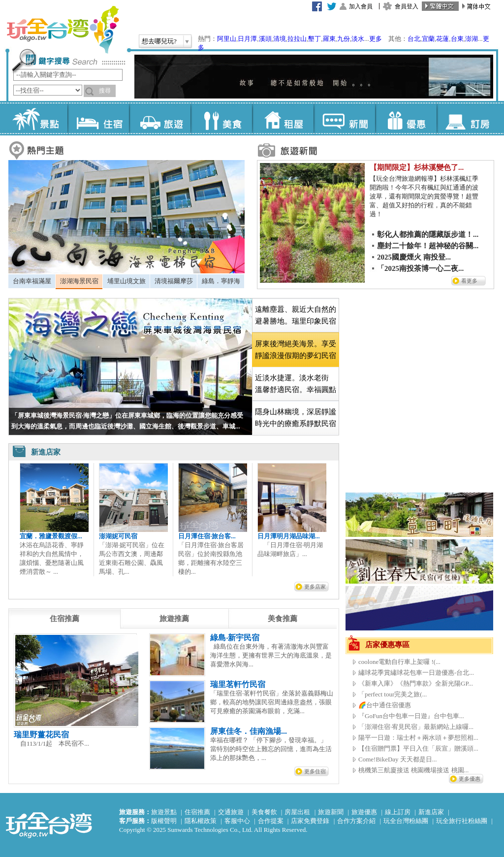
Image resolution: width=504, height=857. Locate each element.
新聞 (344, 118)
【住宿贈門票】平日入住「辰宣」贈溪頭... (418, 748)
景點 (37, 118)
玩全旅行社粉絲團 (462, 821)
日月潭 (247, 39)
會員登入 (407, 6)
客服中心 (237, 821)
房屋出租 (297, 812)
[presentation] (64, 619)
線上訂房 (398, 812)
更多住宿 (315, 771)
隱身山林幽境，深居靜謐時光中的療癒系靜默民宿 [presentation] (296, 418)
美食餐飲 (264, 812)
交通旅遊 (231, 812)
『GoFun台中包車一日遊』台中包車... (411, 716)
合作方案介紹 (356, 821)
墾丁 (315, 39)
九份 (344, 39)
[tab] (32, 281)
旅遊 (160, 118)
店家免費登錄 (310, 821)
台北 (414, 39)
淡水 (358, 39)
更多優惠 (470, 779)
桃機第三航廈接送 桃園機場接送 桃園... (413, 770)
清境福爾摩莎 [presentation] (174, 281)
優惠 (406, 118)
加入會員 (361, 6)
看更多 (469, 281)
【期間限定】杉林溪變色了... (417, 167)
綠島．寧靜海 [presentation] (221, 281)
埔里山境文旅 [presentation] (126, 281)
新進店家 (431, 812)
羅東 (329, 39)
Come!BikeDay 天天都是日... (398, 759)
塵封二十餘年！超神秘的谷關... (428, 246)
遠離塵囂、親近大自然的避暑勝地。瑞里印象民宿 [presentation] (296, 315)
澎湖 (472, 39)
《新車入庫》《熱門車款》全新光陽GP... (416, 683)
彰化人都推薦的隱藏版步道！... (428, 234)
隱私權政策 (201, 821)
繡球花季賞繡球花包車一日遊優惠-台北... (416, 673)
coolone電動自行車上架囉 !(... (399, 662)
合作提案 (271, 821)
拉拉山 (297, 39)
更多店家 (315, 587)
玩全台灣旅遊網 (63, 30)
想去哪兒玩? (159, 41)
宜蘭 (428, 39)
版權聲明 (164, 821)
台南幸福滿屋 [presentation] (32, 281)
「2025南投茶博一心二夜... (420, 268)
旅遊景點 (164, 812)
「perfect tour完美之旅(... (393, 694)
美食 (221, 118)
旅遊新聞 (331, 812)
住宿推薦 (197, 812)
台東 (457, 39)
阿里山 (227, 39)
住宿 (98, 118)
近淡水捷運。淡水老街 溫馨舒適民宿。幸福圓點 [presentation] (296, 384)
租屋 (283, 118)
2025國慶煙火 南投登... (414, 257)
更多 (376, 39)
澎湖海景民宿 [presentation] (79, 281)
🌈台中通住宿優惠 (385, 705)
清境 (280, 39)
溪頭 (265, 39)
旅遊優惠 (364, 812)
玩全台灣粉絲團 (406, 821)
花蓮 (442, 39)
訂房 (467, 118)
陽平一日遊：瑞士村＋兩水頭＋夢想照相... (418, 738)
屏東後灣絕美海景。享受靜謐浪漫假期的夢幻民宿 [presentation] (296, 350)
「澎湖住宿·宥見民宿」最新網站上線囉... (416, 727)
